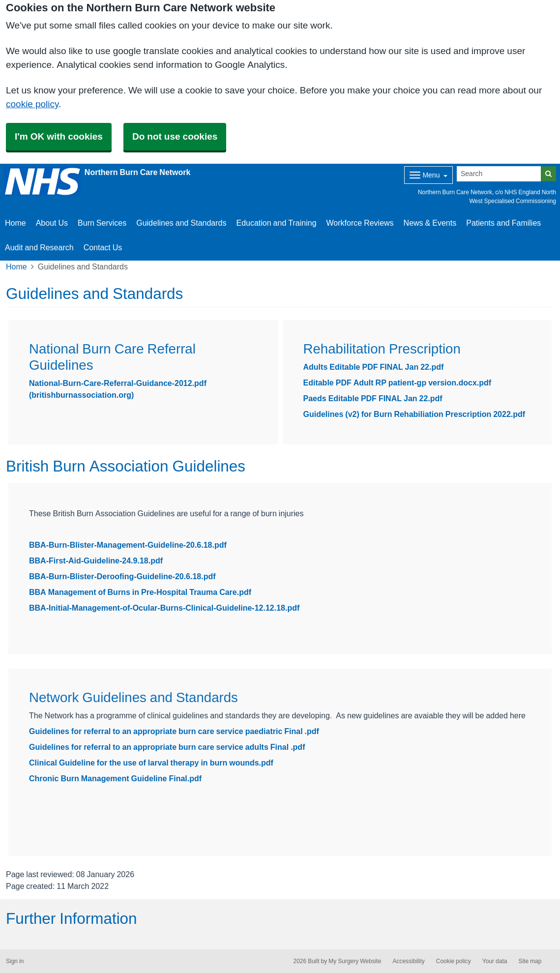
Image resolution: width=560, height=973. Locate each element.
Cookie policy (454, 961)
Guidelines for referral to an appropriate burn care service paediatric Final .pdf (174, 731)
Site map (530, 961)
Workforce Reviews (360, 223)
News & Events (430, 223)
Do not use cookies (175, 136)
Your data (495, 961)
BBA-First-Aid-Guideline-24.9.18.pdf (96, 560)
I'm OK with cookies (59, 136)
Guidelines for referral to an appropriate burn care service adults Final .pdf (167, 747)
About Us (52, 223)
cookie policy (32, 104)
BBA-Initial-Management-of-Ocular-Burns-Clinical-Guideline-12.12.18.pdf (164, 608)
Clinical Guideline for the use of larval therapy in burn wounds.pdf (151, 763)
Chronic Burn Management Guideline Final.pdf (115, 778)
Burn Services (102, 223)
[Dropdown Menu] (428, 175)
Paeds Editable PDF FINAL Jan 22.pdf (373, 398)
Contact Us (103, 247)
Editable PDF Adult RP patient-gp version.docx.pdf (398, 383)
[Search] (499, 174)
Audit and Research (39, 247)
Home (15, 223)
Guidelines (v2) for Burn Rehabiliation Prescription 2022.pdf (414, 414)
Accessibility (408, 961)
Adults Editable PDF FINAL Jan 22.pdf (374, 367)
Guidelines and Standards (181, 223)
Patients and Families (503, 223)
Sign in (15, 961)
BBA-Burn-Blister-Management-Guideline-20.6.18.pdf (128, 545)
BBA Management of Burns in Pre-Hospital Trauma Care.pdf (140, 592)
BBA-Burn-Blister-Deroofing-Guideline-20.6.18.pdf (122, 576)
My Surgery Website (355, 961)
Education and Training (276, 223)
